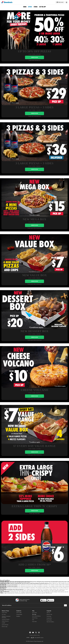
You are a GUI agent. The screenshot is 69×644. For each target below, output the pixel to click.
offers (30, 7)
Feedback (18, 616)
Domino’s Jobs (49, 614)
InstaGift (3, 623)
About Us (48, 613)
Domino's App (5, 627)
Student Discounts (5, 621)
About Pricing (35, 618)
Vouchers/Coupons (6, 619)
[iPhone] (43, 600)
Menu (25, 7)
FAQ (33, 620)
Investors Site (49, 618)
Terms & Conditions (50, 622)
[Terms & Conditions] (65, 605)
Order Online (4, 613)
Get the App (42, 7)
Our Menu (4, 614)
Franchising (49, 616)
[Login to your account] (66, 2)
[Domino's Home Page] (7, 2)
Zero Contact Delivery (36, 616)
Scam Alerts (34, 622)
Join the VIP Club (5, 625)
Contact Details (19, 614)
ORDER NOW (34, 57)
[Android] (51, 600)
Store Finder (34, 613)
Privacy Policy (49, 620)
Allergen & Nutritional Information (6, 617)
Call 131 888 (19, 613)
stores (36, 7)
